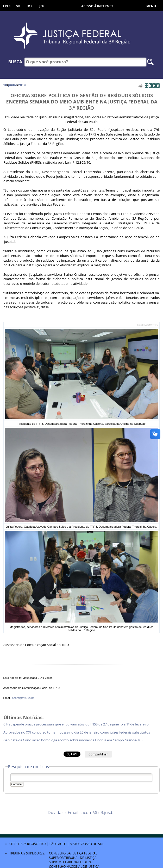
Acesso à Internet (97, 6)
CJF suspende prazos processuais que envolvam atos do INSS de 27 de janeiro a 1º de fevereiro (76, 724)
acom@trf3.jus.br (23, 698)
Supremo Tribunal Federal (71, 862)
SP (18, 6)
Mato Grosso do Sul (87, 844)
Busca (15, 62)
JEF (42, 6)
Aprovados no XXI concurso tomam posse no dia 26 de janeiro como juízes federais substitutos (77, 732)
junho (13, 85)
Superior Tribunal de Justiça (73, 858)
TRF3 (6, 6)
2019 (22, 85)
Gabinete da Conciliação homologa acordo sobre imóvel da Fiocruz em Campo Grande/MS (73, 740)
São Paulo (58, 844)
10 (5, 85)
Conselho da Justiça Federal (73, 853)
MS (30, 6)
